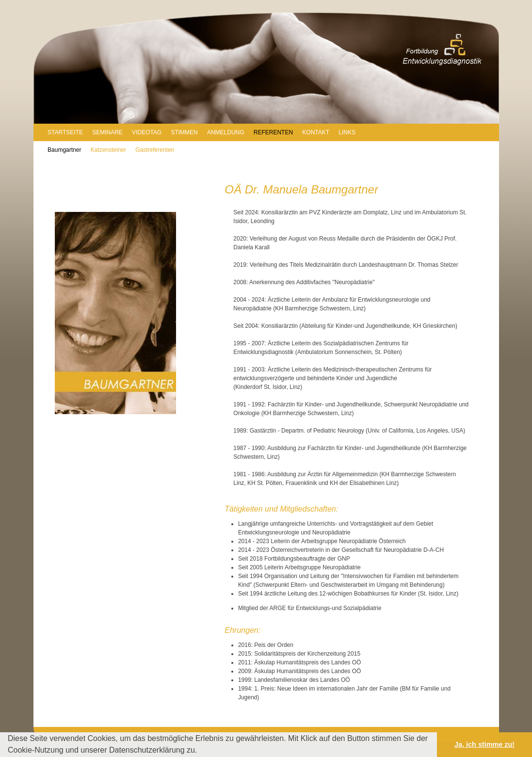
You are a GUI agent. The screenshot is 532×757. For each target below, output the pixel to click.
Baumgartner (64, 150)
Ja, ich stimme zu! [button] (484, 744)
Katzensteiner (108, 150)
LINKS (347, 132)
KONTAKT (316, 132)
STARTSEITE (65, 132)
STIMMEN (184, 132)
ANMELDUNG (226, 132)
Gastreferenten (155, 150)
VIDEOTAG (147, 132)
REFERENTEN (273, 132)
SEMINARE (107, 132)
